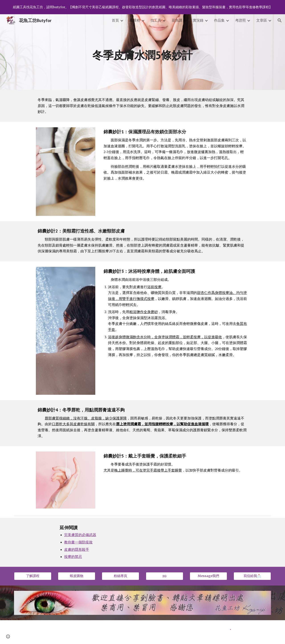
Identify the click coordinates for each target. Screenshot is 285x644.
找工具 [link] (156, 20)
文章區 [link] (262, 20)
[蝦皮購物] (77, 576)
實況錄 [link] (198, 20)
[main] (142, 52)
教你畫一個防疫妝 (78, 542)
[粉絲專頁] (120, 576)
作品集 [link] (219, 20)
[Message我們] (208, 576)
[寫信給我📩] (252, 576)
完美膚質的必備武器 (80, 535)
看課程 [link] (135, 20)
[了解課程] (33, 576)
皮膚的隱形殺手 (77, 549)
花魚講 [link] (177, 20)
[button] (280, 20)
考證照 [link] (240, 20)
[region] (142, 7)
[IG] (165, 576)
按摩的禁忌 (73, 557)
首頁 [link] (115, 20)
